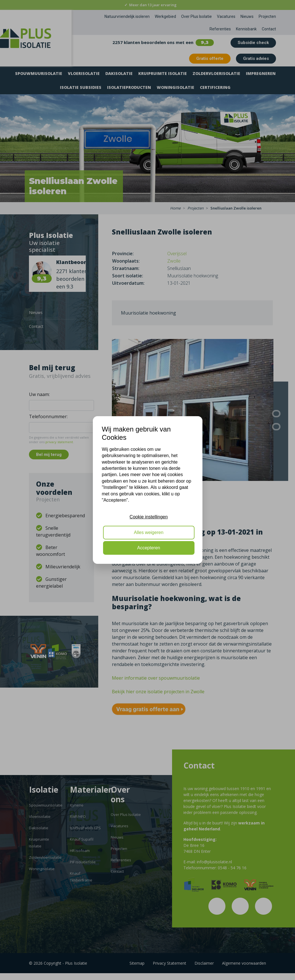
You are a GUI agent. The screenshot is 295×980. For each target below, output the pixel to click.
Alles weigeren (148, 532)
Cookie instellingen (148, 517)
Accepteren (149, 548)
